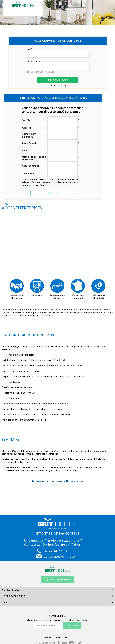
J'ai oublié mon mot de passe (41, 72)
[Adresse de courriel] (48, 625)
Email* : (29, 49)
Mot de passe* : (34, 61)
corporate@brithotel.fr (61, 556)
